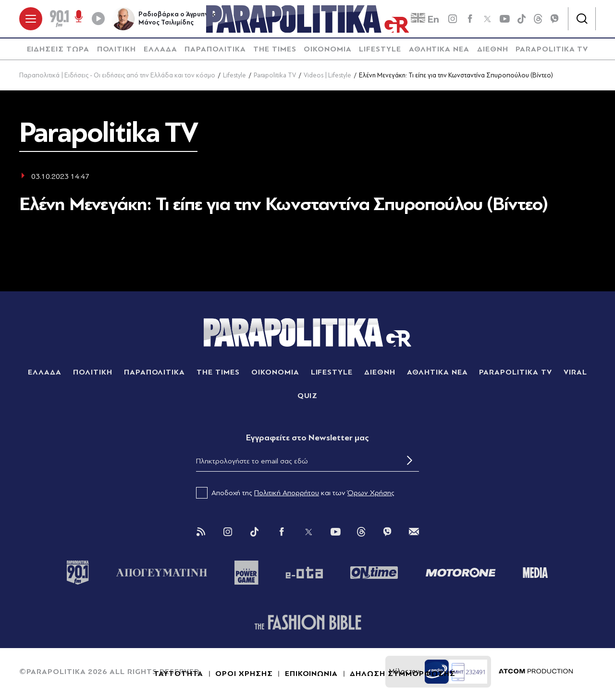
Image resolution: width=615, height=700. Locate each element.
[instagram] (453, 19)
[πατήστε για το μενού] (31, 19)
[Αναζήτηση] (582, 19)
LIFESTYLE (380, 50)
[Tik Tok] (255, 533)
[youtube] (504, 19)
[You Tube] (335, 533)
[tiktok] (522, 19)
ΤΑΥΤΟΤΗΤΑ (178, 675)
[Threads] (538, 19)
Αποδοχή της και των (295, 494)
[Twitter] (308, 533)
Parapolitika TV (275, 76)
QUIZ (308, 396)
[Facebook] (470, 19)
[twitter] (487, 19)
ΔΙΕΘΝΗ (493, 50)
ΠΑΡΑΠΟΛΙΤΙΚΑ (215, 50)
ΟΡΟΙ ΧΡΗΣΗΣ (244, 675)
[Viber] (554, 19)
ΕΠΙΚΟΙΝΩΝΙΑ (312, 675)
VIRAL (575, 373)
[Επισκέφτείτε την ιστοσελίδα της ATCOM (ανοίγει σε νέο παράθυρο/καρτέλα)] (536, 673)
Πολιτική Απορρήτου (287, 494)
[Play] (98, 19)
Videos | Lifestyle (327, 76)
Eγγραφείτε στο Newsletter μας (307, 438)
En (425, 20)
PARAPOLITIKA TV (552, 50)
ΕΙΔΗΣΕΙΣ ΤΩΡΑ (58, 50)
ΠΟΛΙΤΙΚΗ (117, 50)
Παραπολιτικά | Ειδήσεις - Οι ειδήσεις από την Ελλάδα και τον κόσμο (117, 76)
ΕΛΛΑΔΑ (160, 50)
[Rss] (201, 533)
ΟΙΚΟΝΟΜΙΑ (328, 50)
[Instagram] (228, 533)
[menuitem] (58, 50)
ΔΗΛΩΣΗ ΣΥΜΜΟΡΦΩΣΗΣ (402, 675)
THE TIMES (275, 50)
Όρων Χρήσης (371, 494)
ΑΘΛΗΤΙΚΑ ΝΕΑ (439, 50)
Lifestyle (234, 76)
